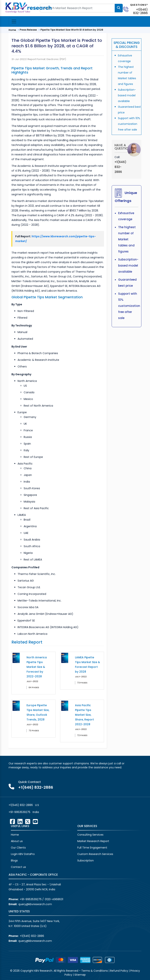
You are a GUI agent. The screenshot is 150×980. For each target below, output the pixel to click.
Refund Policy (119, 971)
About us (17, 841)
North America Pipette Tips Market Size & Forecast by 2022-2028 (37, 667)
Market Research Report (93, 841)
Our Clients (18, 848)
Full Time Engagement (92, 848)
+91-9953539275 (19, 812)
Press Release (28, 30)
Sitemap (80, 975)
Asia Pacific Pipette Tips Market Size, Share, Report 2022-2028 (84, 715)
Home (12, 30)
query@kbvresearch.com (35, 904)
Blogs (14, 860)
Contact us (18, 867)
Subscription (85, 860)
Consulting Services (90, 835)
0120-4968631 (54, 899)
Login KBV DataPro (23, 854)
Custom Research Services (95, 854)
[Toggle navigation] (14, 21)
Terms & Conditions (95, 971)
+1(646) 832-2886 (140, 11)
